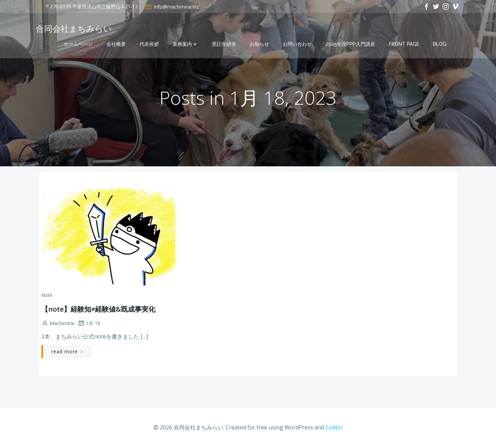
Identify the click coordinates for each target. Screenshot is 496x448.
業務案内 (185, 44)
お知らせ (259, 44)
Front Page (404, 44)
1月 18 (89, 323)
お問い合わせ (297, 44)
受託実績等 (224, 44)
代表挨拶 (149, 44)
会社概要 (116, 44)
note (47, 295)
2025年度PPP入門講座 (350, 44)
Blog (440, 44)
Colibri (334, 427)
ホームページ (78, 44)
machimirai (58, 323)
